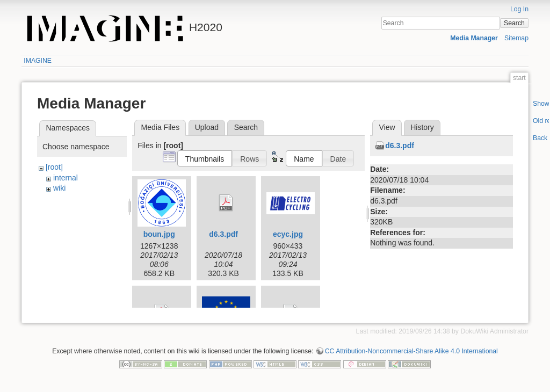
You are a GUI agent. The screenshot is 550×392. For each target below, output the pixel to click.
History (422, 127)
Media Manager (474, 38)
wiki (59, 188)
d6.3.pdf (223, 234)
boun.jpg (159, 234)
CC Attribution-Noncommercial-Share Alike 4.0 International (411, 357)
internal (66, 178)
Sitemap (516, 38)
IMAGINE (38, 61)
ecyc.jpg (288, 234)
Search (514, 23)
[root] (54, 167)
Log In (519, 9)
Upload (207, 127)
